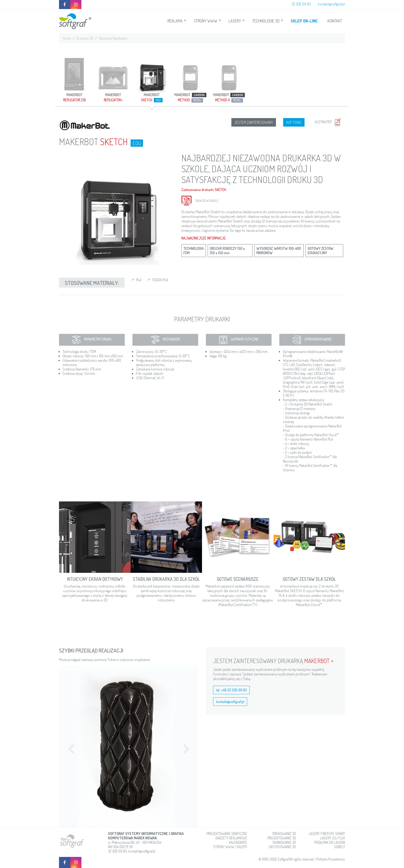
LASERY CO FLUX (333, 838)
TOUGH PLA (160, 280)
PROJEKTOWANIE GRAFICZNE (227, 834)
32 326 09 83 (301, 4)
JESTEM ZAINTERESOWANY (254, 122)
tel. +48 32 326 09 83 (232, 690)
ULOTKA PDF (329, 122)
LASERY (235, 21)
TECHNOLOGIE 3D (266, 21)
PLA (139, 280)
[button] (69, 746)
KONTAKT (335, 21)
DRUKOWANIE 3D (284, 834)
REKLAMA (175, 21)
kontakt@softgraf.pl (331, 4)
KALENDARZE (238, 842)
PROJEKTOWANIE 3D (282, 838)
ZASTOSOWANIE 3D (282, 847)
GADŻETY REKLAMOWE (231, 838)
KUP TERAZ (294, 122)
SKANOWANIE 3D (284, 842)
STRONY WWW (206, 21)
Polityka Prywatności (331, 859)
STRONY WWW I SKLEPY (230, 847)
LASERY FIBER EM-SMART (327, 834)
